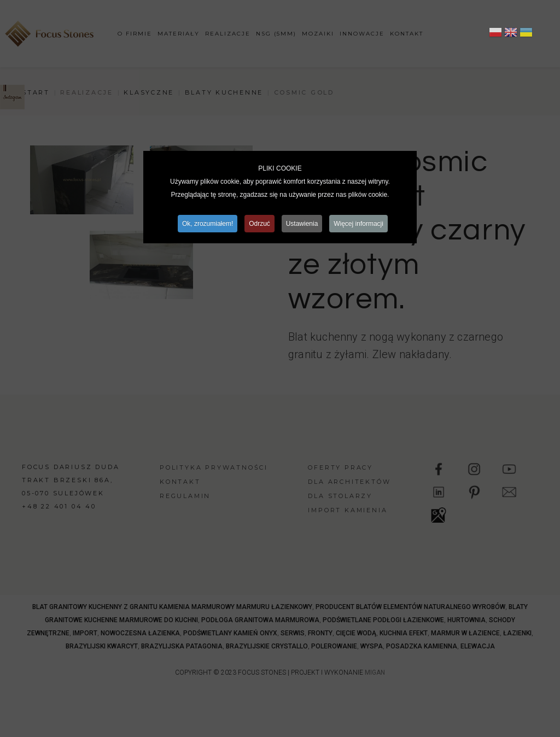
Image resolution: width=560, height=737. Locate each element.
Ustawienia (302, 224)
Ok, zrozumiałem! (207, 224)
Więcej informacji (359, 224)
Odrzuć (259, 224)
